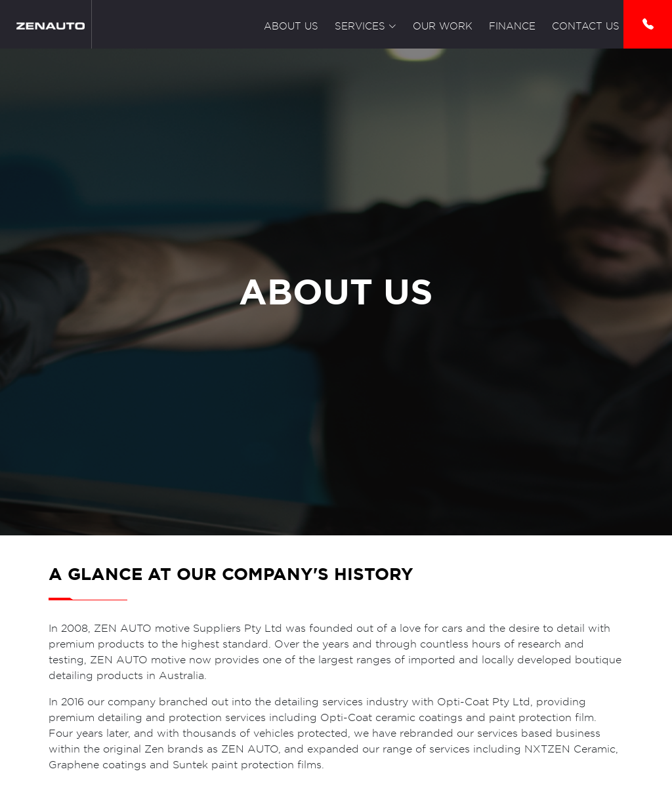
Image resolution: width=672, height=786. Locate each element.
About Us (291, 26)
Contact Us (586, 26)
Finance (512, 26)
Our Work (443, 26)
